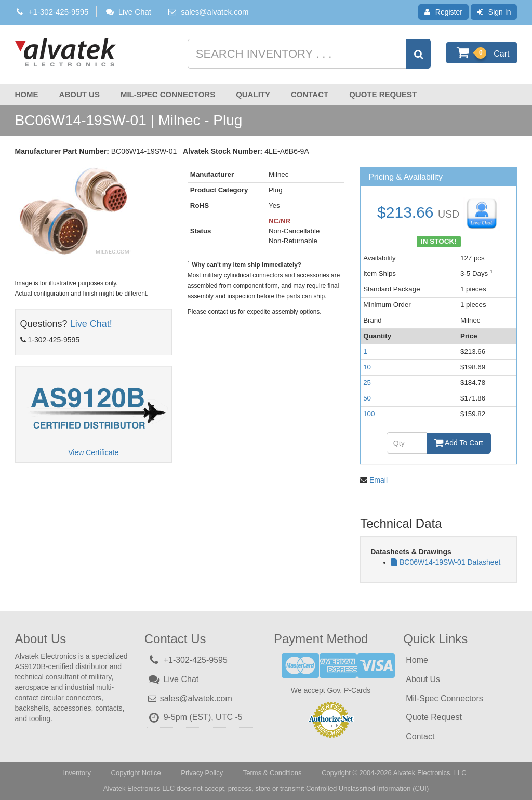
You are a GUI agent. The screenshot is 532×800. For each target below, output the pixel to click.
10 (367, 367)
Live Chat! (91, 324)
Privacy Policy (202, 773)
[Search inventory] (308, 54)
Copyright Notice (136, 773)
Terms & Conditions (272, 773)
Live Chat (128, 12)
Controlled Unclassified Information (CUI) (367, 788)
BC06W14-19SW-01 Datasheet (450, 562)
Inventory (77, 773)
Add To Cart (459, 443)
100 (369, 414)
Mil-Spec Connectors (168, 94)
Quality (253, 94)
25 (367, 383)
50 (367, 398)
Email (378, 480)
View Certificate (93, 452)
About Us (79, 94)
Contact (310, 94)
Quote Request (383, 94)
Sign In (494, 12)
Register (443, 12)
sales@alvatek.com (215, 12)
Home (27, 94)
